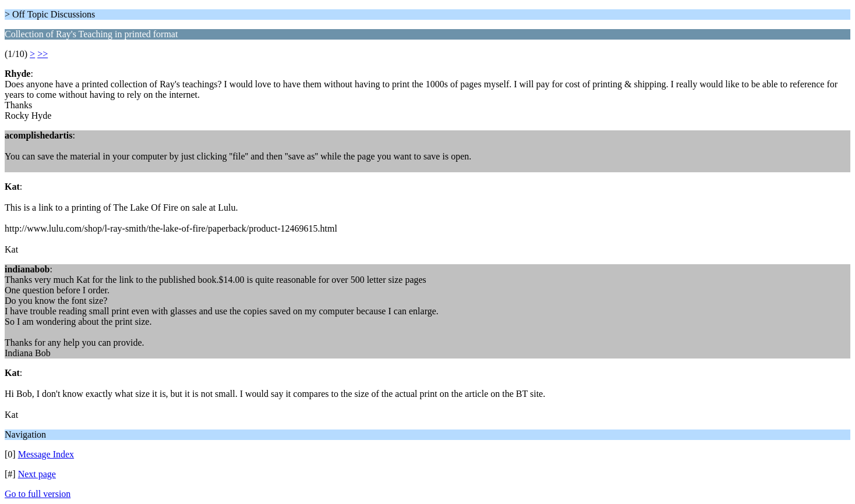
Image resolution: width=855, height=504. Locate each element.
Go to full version (38, 494)
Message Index (46, 454)
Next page (37, 474)
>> (43, 54)
